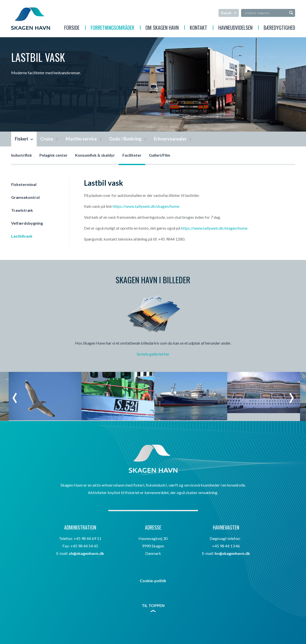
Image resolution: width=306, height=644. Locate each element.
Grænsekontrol (25, 197)
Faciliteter (132, 155)
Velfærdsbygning (27, 223)
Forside (72, 28)
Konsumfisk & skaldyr (95, 155)
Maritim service (81, 139)
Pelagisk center (54, 155)
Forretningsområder (112, 28)
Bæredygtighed (279, 28)
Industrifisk (22, 155)
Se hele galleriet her (153, 354)
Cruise (47, 139)
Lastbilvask (22, 236)
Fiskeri (21, 139)
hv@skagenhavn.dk (232, 553)
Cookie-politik (153, 581)
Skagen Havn (31, 19)
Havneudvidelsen (235, 28)
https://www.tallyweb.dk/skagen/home (146, 206)
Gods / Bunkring (125, 139)
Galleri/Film (160, 155)
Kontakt (198, 28)
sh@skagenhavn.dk (86, 553)
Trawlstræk (22, 210)
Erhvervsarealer (170, 139)
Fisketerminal (24, 184)
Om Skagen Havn (162, 28)
